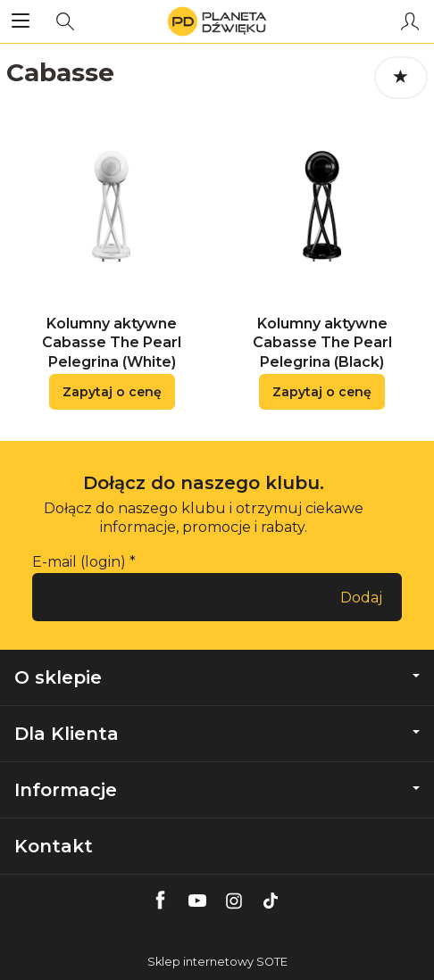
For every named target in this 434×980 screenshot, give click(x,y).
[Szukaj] (65, 21)
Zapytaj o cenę (112, 392)
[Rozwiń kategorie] (21, 21)
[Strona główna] (217, 21)
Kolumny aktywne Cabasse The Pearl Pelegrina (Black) (322, 343)
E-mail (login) (79, 562)
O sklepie (217, 677)
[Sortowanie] (401, 78)
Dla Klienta (217, 734)
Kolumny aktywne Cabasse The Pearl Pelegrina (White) (112, 343)
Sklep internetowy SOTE (217, 962)
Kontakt (54, 846)
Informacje (217, 790)
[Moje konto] (410, 21)
